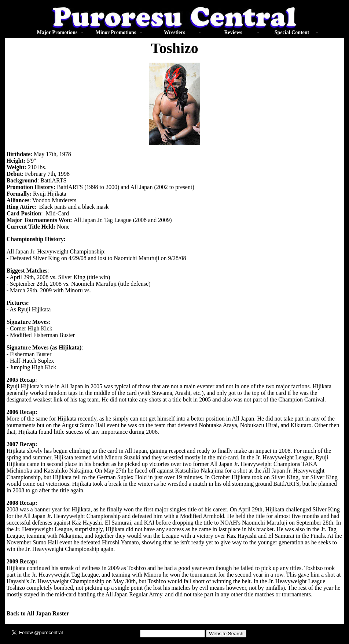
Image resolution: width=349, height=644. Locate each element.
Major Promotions (57, 32)
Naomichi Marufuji (137, 258)
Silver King (46, 258)
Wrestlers (174, 32)
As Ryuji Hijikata (30, 309)
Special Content (292, 32)
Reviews (233, 32)
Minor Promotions (116, 32)
